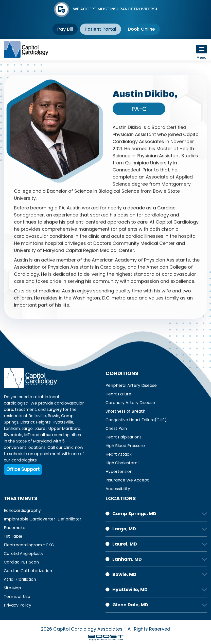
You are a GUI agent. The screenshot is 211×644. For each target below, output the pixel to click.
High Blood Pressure (125, 446)
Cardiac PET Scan (21, 562)
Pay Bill (65, 29)
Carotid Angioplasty (24, 554)
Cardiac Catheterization (28, 571)
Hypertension (119, 471)
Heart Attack (119, 454)
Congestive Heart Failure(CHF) (136, 420)
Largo (27, 428)
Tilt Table (13, 536)
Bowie (54, 416)
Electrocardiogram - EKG (29, 545)
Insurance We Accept (127, 480)
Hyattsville (63, 422)
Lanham (12, 428)
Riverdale (13, 435)
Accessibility (118, 489)
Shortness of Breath (125, 411)
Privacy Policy (17, 605)
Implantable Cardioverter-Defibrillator (43, 519)
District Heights (36, 422)
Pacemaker (15, 528)
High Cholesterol (122, 463)
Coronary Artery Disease (130, 403)
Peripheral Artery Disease (131, 385)
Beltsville (37, 416)
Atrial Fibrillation (20, 579)
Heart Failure (118, 394)
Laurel (40, 428)
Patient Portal (100, 29)
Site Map (12, 588)
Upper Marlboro (64, 428)
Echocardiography (22, 510)
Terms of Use (17, 597)
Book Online (142, 29)
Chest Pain (116, 428)
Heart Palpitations (124, 437)
